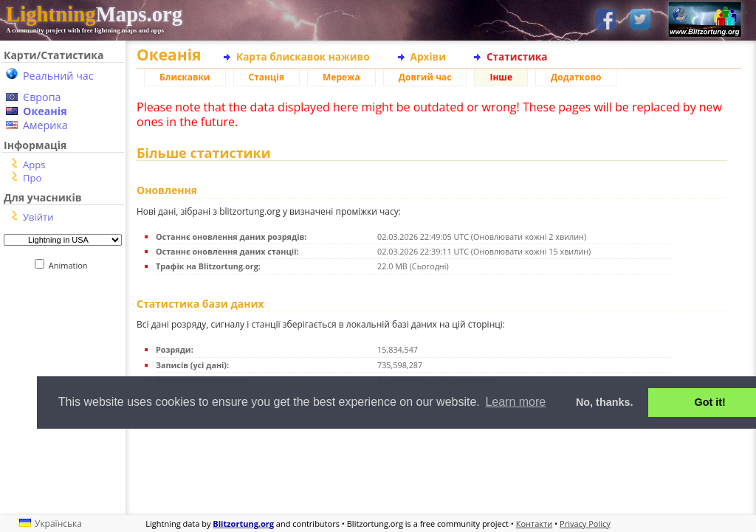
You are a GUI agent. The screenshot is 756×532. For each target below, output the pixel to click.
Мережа (341, 77)
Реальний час (58, 76)
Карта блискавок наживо (303, 56)
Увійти (38, 217)
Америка (45, 125)
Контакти (534, 524)
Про (32, 178)
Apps (34, 165)
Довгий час (425, 77)
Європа (42, 97)
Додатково (576, 77)
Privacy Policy (585, 524)
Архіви (428, 56)
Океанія (45, 111)
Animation (71, 265)
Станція (267, 77)
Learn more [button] (515, 402)
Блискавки (185, 77)
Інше (501, 77)
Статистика (517, 56)
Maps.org (94, 14)
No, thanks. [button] (605, 402)
